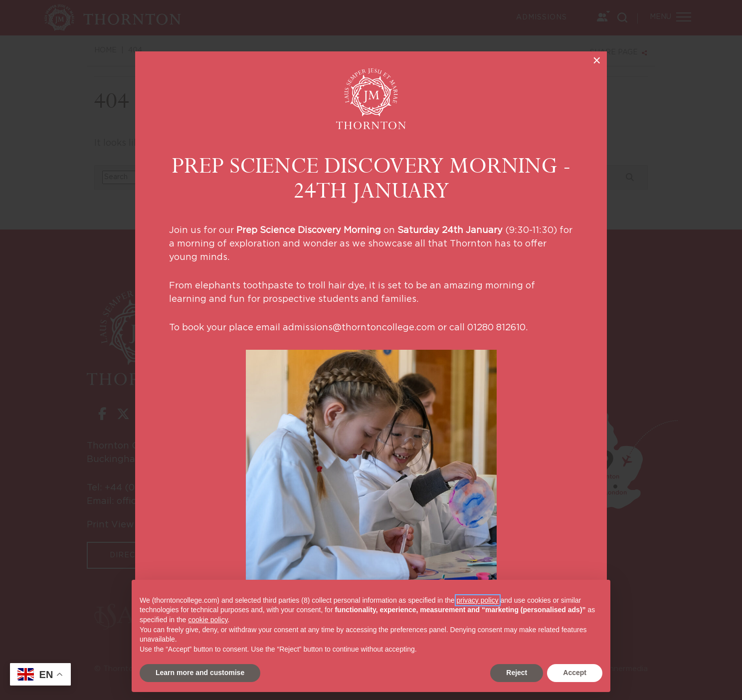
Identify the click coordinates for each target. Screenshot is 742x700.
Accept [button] (575, 673)
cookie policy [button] (208, 620)
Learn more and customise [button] (200, 673)
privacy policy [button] (478, 600)
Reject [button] (517, 673)
